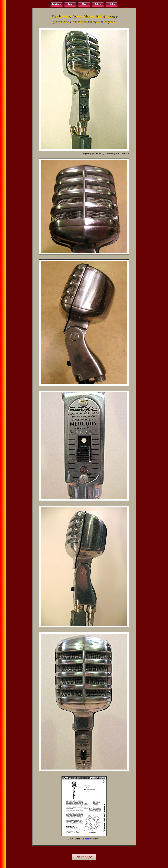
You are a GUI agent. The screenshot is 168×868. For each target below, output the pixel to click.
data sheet (85, 839)
